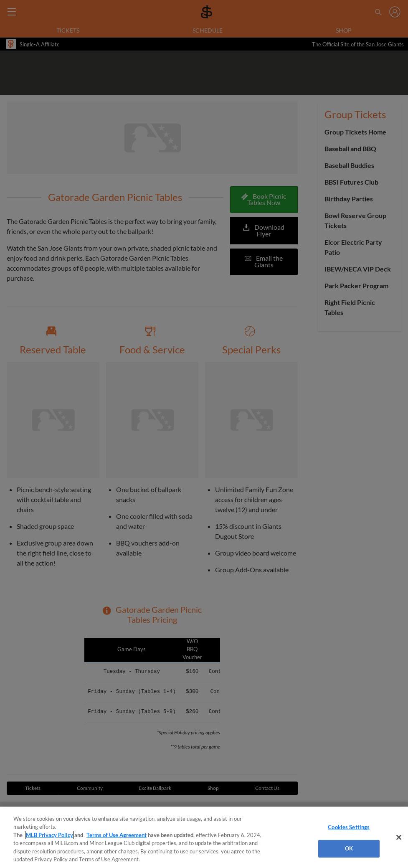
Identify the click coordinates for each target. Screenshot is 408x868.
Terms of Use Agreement (117, 835)
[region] (204, 837)
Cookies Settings (349, 827)
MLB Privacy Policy (49, 835)
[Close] (399, 838)
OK (349, 848)
